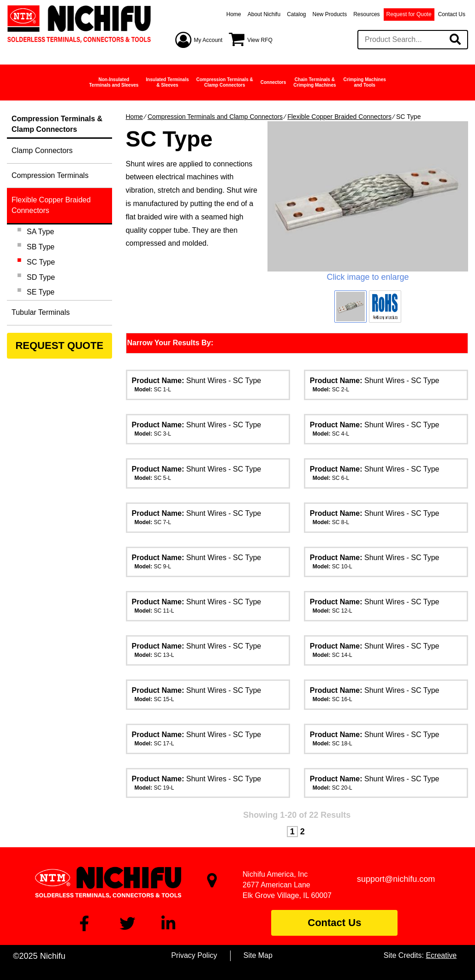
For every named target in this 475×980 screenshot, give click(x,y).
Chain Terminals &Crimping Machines (315, 82)
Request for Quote (409, 14)
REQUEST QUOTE (59, 345)
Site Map (258, 955)
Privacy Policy (194, 955)
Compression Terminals (50, 175)
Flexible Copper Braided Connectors (339, 117)
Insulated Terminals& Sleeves (167, 82)
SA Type (40, 232)
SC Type (41, 262)
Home (234, 14)
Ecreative (441, 955)
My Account (208, 40)
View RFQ (260, 40)
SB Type (41, 247)
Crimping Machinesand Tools (365, 82)
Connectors (273, 82)
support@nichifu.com (396, 879)
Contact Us (452, 14)
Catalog (296, 14)
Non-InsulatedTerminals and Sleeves (114, 82)
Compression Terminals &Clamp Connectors (225, 82)
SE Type (41, 292)
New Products (330, 14)
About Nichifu (264, 14)
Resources (366, 14)
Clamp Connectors (42, 151)
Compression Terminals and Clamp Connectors (215, 117)
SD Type (41, 277)
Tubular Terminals (41, 312)
